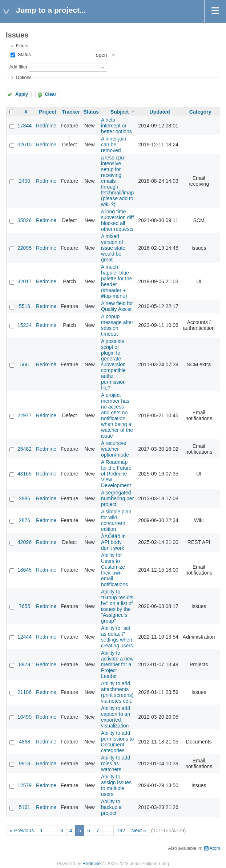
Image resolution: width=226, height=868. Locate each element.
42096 (25, 542)
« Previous (22, 830)
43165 (25, 474)
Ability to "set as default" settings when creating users (117, 637)
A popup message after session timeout (117, 325)
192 (121, 830)
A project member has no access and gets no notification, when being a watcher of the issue (117, 415)
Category (200, 112)
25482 (25, 449)
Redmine (46, 126)
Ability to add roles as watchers (116, 764)
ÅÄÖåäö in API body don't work (113, 542)
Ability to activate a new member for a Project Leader (117, 664)
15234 (25, 325)
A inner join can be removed (114, 145)
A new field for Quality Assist (117, 306)
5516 (25, 306)
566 (25, 364)
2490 (25, 181)
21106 (25, 692)
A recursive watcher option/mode (115, 449)
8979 (25, 664)
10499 (25, 717)
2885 (25, 498)
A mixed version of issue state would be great (113, 248)
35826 (25, 220)
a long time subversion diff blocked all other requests (117, 220)
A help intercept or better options (116, 126)
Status (23, 55)
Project (47, 112)
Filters (22, 46)
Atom (215, 848)
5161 (25, 807)
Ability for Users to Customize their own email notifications (114, 570)
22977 (25, 415)
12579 (25, 785)
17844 (25, 126)
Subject (120, 112)
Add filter (18, 67)
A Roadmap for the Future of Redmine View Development (116, 474)
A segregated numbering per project (117, 498)
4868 (25, 742)
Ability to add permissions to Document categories (117, 742)
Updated (160, 112)
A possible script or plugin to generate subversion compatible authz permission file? (113, 364)
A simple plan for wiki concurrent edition (116, 520)
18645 (25, 570)
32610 (25, 145)
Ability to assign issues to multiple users (116, 785)
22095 (25, 248)
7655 (25, 606)
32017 (25, 281)
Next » (138, 830)
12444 (25, 637)
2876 (25, 520)
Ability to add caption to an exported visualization (116, 717)
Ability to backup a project (111, 807)
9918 (25, 764)
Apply (22, 94)
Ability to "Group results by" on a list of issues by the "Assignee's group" (117, 606)
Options (23, 78)
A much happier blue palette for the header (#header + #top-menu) (117, 281)
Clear (51, 94)
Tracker (71, 112)
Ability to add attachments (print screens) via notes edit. (117, 692)
